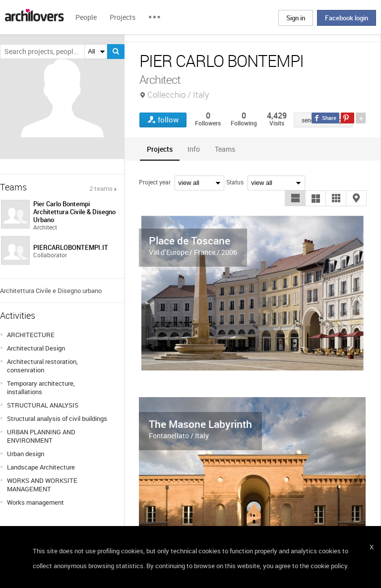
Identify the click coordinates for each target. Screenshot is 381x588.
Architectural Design (36, 348)
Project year (155, 182)
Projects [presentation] (160, 149)
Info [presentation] (194, 149)
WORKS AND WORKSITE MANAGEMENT (42, 485)
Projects (123, 17)
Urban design (26, 454)
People (86, 17)
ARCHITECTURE (31, 335)
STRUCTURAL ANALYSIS (43, 405)
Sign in (296, 18)
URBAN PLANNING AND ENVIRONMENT (41, 436)
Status (235, 182)
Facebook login (347, 18)
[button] (295, 198)
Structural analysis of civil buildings (57, 418)
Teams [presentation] (225, 149)
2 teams (101, 188)
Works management (35, 502)
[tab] (160, 149)
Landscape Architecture (41, 467)
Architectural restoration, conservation (42, 366)
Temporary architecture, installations (41, 387)
